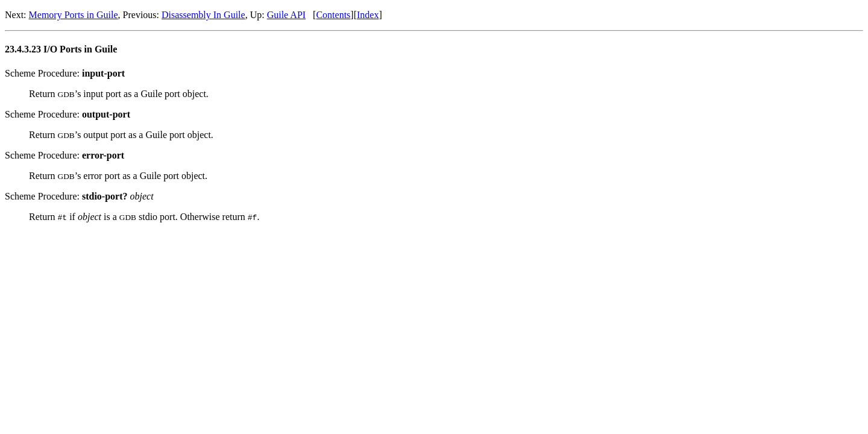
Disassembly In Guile (203, 15)
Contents (333, 15)
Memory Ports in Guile (74, 15)
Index (368, 15)
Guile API (286, 15)
